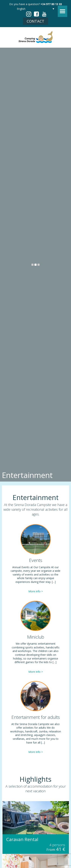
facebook (36, 14)
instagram (29, 14)
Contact (35, 21)
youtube (44, 14)
